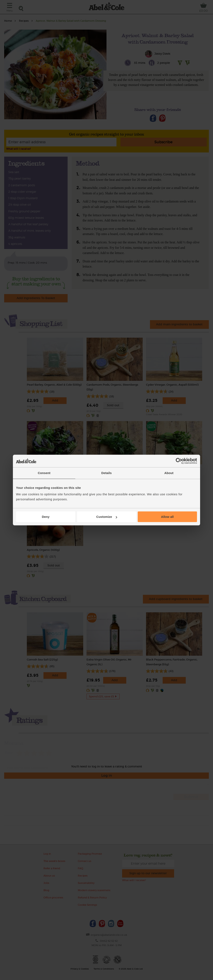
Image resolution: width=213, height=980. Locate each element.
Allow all (167, 517)
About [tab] (169, 473)
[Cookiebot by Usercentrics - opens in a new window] (179, 461)
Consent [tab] (44, 473)
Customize (107, 517)
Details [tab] (106, 473)
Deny (46, 517)
